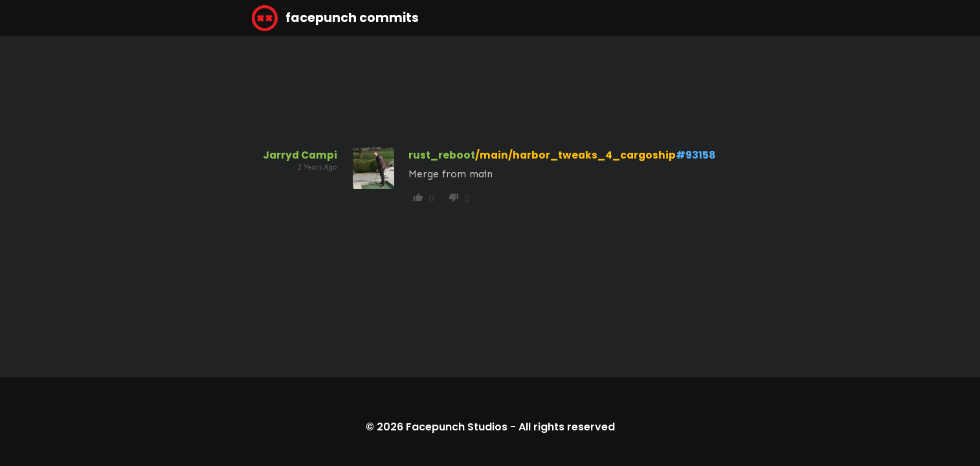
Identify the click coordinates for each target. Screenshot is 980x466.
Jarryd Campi (300, 155)
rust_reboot (442, 155)
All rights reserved (567, 427)
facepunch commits (335, 18)
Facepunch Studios (457, 427)
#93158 (696, 155)
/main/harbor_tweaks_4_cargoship (575, 155)
